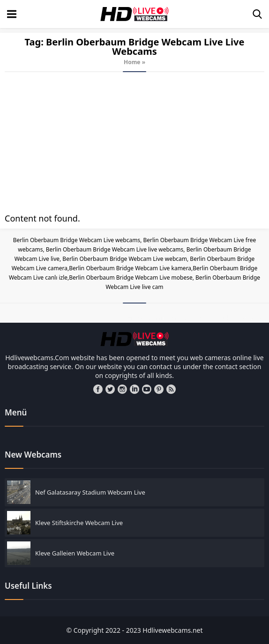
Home (132, 62)
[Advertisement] (134, 142)
